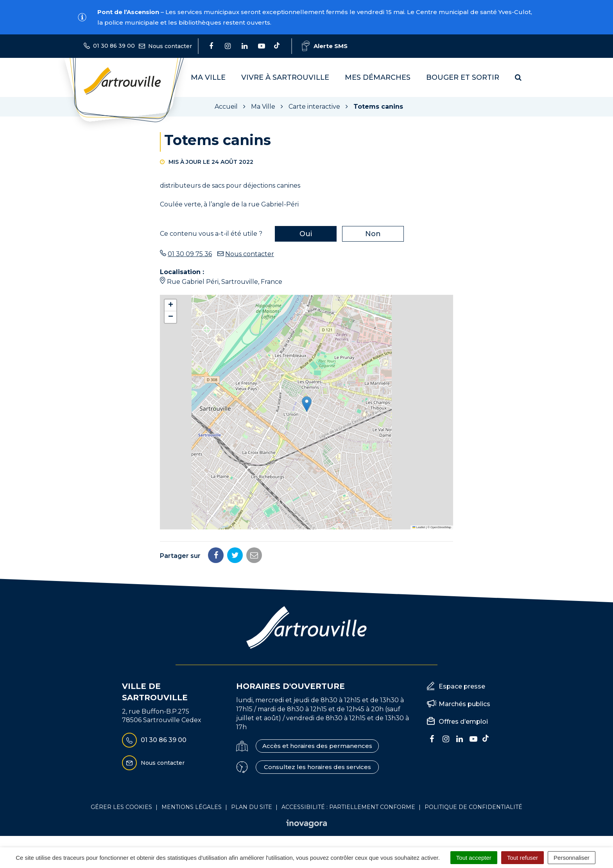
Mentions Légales (192, 807)
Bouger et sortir (463, 77)
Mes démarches (378, 77)
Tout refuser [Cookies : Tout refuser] (522, 858)
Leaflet (419, 527)
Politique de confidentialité (473, 807)
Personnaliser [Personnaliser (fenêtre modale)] (572, 858)
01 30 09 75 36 (190, 254)
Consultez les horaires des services (317, 767)
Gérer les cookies (121, 807)
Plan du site (252, 807)
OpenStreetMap (441, 527)
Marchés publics (464, 704)
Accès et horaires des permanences (317, 746)
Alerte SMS (325, 46)
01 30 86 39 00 (154, 740)
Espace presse (462, 686)
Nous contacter (250, 254)
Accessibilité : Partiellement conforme (348, 807)
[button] (307, 404)
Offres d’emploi (463, 722)
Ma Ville (208, 77)
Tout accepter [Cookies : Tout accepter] (474, 858)
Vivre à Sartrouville (285, 77)
